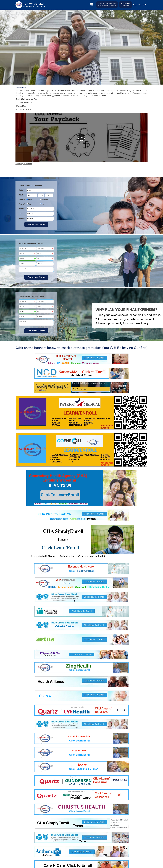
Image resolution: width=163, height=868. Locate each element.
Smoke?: (22, 204)
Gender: (22, 200)
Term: (21, 214)
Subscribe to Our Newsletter (126, 5)
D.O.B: (21, 195)
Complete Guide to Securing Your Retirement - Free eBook (107, 5)
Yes (29, 204)
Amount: (22, 219)
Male (29, 200)
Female (43, 200)
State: (21, 190)
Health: (21, 209)
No (43, 204)
